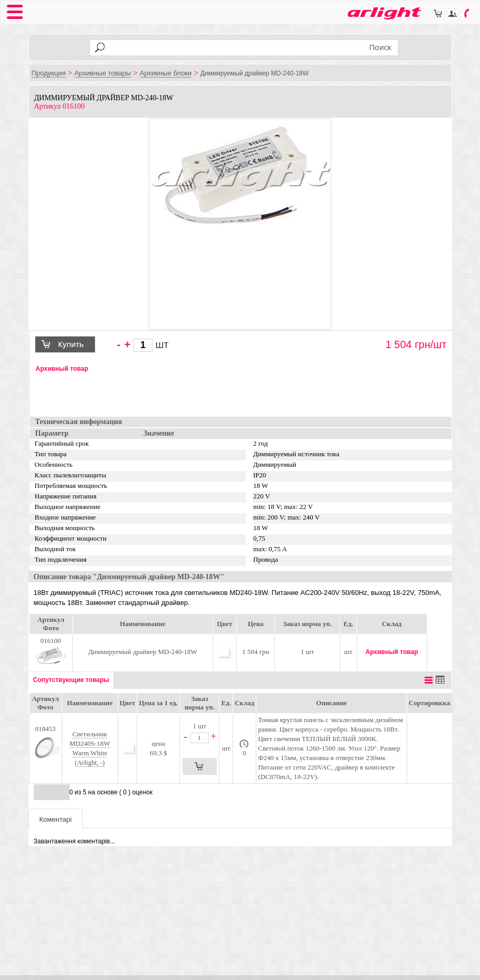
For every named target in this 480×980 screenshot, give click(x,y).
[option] (240, 176)
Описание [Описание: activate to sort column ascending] (331, 703)
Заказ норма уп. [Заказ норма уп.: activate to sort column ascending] (200, 703)
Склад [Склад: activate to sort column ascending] (244, 703)
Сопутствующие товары (71, 680)
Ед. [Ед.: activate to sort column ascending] (226, 703)
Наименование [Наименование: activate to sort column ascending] (90, 703)
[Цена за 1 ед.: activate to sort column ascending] (159, 703)
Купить (69, 346)
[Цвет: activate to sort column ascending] (127, 703)
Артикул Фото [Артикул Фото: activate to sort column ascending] (45, 703)
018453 (46, 747)
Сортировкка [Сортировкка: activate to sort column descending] (430, 703)
